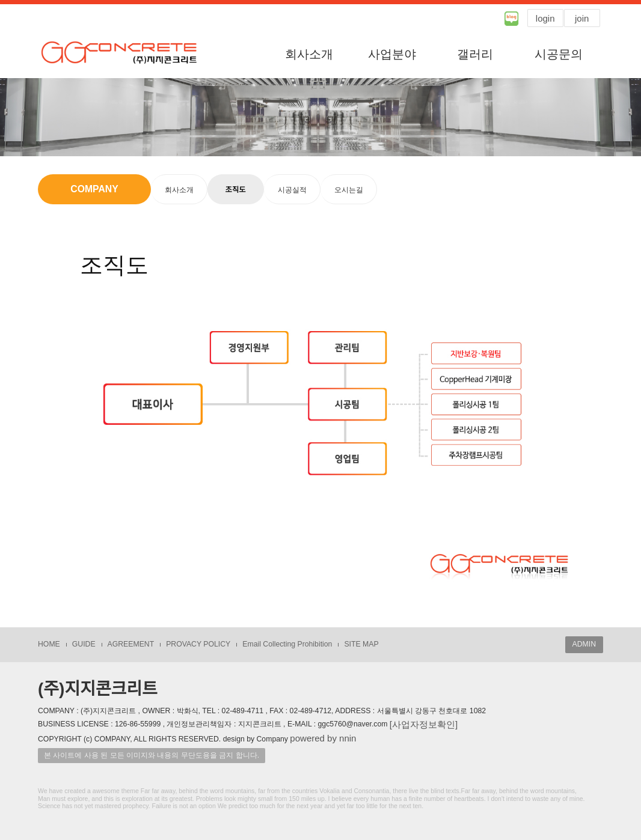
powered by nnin (323, 738)
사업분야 (392, 54)
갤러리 (475, 54)
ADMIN (584, 644)
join (582, 18)
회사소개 (309, 54)
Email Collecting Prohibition (287, 644)
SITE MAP (361, 644)
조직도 (236, 190)
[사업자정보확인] (424, 724)
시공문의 (559, 54)
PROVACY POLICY (198, 644)
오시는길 (349, 190)
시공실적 (292, 190)
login (545, 18)
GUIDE (84, 644)
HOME (49, 644)
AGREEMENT (131, 644)
